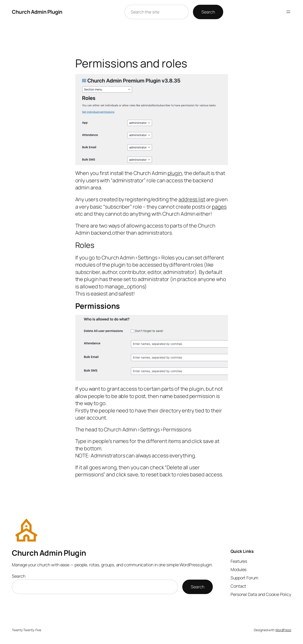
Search (208, 12)
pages (219, 207)
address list (192, 199)
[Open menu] (288, 12)
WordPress (283, 630)
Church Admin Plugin (37, 12)
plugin (175, 173)
